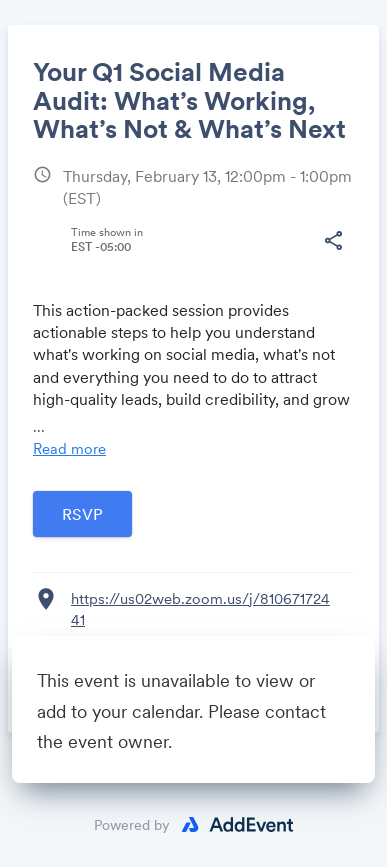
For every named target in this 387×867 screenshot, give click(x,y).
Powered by (132, 825)
